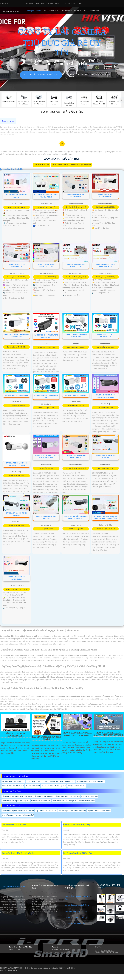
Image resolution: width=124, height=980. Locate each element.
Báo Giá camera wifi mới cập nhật (54, 786)
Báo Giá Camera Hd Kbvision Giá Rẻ (15, 735)
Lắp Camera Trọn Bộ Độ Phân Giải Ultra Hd (18, 811)
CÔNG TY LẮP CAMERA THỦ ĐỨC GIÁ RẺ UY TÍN (62, 42)
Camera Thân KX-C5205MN (76, 395)
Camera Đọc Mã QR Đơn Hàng (14, 825)
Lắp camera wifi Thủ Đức (73, 4)
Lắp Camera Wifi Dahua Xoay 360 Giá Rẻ (17, 796)
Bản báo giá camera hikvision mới (62, 781)
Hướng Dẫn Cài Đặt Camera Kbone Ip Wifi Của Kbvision (77, 734)
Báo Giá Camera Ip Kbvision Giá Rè (46, 738)
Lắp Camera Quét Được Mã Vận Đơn (78, 853)
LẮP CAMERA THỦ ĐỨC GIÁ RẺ (13, 887)
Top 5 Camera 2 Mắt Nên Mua (13, 786)
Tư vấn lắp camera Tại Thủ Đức (76, 917)
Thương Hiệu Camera (34, 11)
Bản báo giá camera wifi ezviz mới (67, 796)
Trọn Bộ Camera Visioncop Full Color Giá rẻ (18, 815)
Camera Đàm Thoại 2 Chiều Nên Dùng (90, 781)
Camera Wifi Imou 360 (89, 796)
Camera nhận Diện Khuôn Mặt (12, 169)
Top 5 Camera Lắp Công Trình (37, 781)
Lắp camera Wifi (66, 11)
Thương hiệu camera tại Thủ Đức (77, 924)
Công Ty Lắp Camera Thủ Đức (52, 4)
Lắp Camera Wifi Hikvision (43, 796)
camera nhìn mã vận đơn (60, 165)
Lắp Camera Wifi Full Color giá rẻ (64, 801)
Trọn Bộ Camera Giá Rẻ (51, 11)
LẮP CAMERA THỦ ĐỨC (11, 12)
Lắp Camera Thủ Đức (32, 4)
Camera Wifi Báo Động (86, 801)
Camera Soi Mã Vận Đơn (62, 112)
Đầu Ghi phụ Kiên (80, 11)
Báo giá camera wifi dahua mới (13, 781)
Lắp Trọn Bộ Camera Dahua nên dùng (72, 811)
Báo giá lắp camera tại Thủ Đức (41, 75)
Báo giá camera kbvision (77, 786)
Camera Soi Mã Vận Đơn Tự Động (77, 825)
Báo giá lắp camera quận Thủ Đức (77, 905)
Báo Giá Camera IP (33, 786)
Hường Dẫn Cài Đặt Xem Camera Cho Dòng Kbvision (108, 734)
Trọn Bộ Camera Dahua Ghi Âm (99, 811)
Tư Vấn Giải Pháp (94, 11)
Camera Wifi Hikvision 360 (41, 801)
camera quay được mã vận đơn (80, 165)
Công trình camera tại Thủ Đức (76, 911)
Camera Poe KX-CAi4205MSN (17, 395)
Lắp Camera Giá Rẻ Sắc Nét (46, 811)
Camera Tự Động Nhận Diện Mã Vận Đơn (19, 853)
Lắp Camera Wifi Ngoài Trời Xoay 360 (16, 801)
